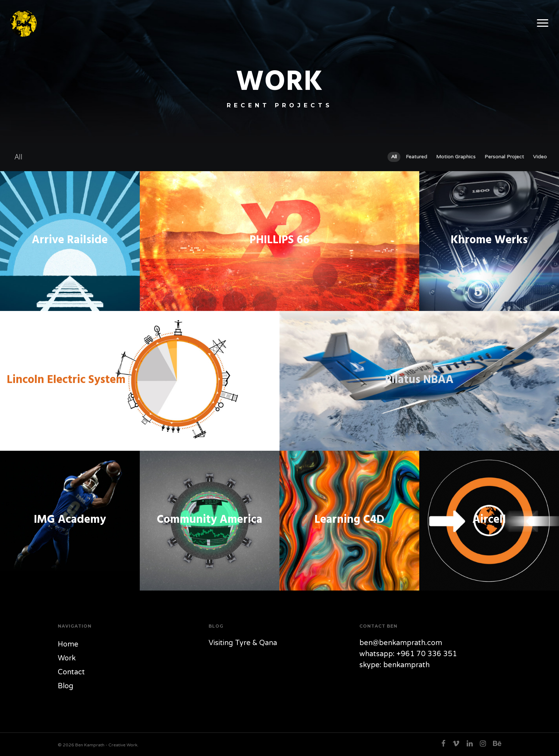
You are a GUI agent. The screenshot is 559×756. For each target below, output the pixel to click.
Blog (66, 686)
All (394, 157)
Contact (71, 672)
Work (67, 658)
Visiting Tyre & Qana (243, 643)
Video (540, 157)
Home (68, 644)
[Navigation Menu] (543, 23)
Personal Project (504, 157)
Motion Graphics (456, 157)
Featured (416, 157)
